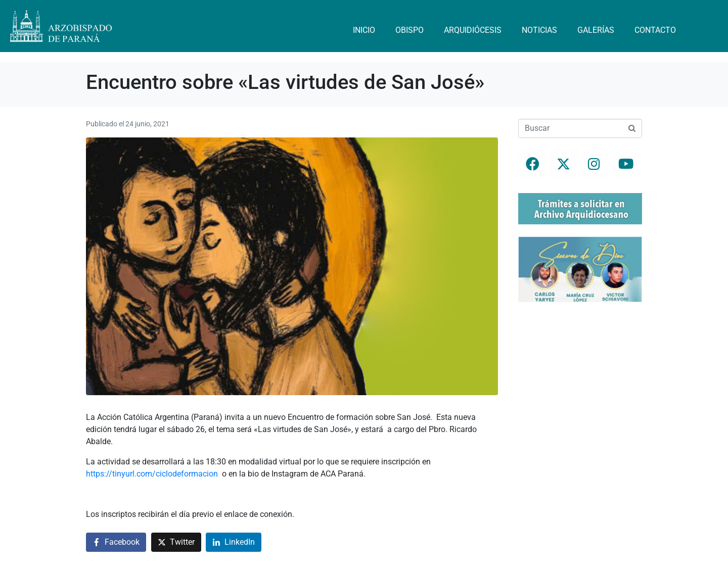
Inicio (364, 30)
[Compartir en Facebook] (116, 542)
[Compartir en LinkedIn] (234, 542)
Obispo (409, 30)
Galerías (596, 30)
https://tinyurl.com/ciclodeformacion (152, 474)
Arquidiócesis (473, 30)
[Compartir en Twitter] (176, 542)
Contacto (655, 30)
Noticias (539, 30)
